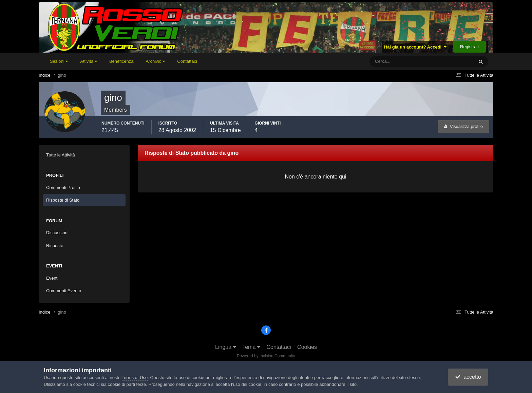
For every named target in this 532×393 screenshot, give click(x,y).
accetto (468, 377)
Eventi (52, 278)
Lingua (226, 347)
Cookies (307, 347)
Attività (89, 61)
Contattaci (187, 61)
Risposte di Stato (63, 200)
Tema (251, 347)
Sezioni (59, 61)
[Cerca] (393, 61)
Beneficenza (121, 61)
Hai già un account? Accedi (415, 47)
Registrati (469, 47)
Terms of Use (135, 378)
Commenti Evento (64, 291)
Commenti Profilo (63, 188)
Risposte (55, 246)
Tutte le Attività (61, 155)
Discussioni (57, 233)
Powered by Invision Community (266, 356)
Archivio (155, 61)
